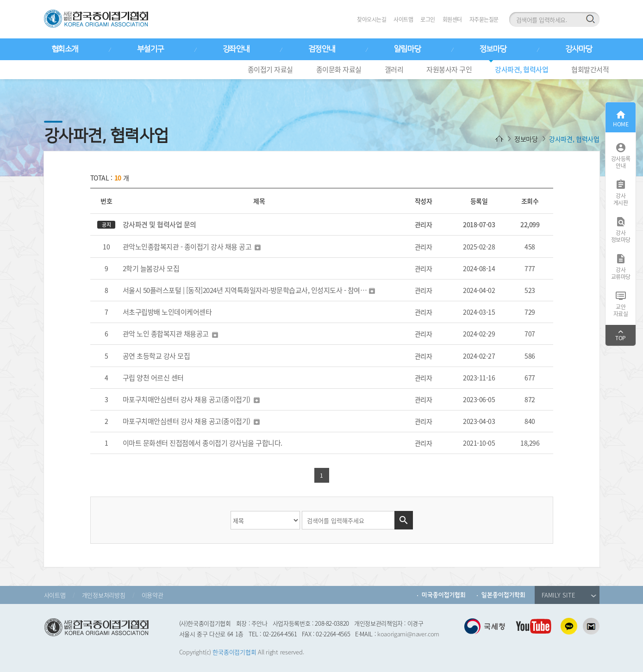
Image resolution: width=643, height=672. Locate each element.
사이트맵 (403, 19)
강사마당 (579, 49)
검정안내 (322, 49)
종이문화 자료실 (339, 69)
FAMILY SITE (569, 595)
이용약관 (153, 595)
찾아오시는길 (371, 19)
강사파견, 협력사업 (521, 69)
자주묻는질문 (484, 19)
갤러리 (394, 69)
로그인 (428, 19)
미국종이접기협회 (444, 595)
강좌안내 (236, 49)
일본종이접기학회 (503, 595)
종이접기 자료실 (270, 69)
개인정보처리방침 (104, 595)
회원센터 (452, 19)
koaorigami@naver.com (408, 634)
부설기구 (150, 49)
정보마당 (493, 49)
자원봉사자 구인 (449, 69)
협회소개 (65, 49)
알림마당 (407, 49)
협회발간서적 (590, 69)
